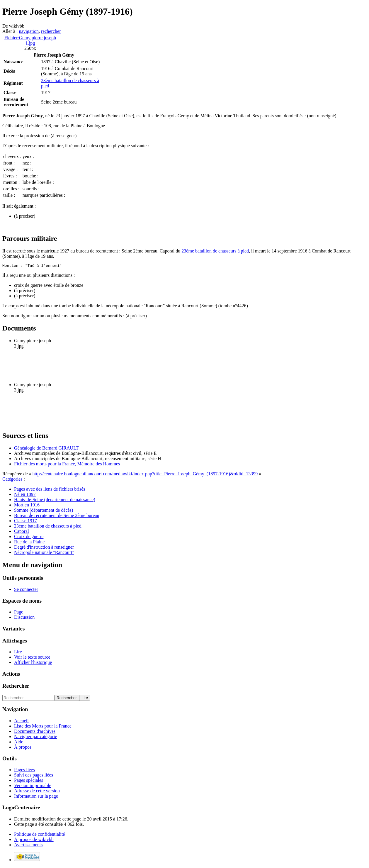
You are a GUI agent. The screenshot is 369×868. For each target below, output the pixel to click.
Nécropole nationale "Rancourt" (44, 553)
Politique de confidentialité (39, 835)
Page (19, 613)
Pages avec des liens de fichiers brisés (50, 490)
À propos (23, 748)
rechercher (51, 31)
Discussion (24, 618)
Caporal (22, 532)
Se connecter (26, 590)
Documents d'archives (35, 732)
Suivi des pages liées (34, 776)
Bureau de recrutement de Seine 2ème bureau (57, 516)
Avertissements (28, 846)
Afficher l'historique (33, 663)
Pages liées (24, 770)
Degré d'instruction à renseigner (44, 548)
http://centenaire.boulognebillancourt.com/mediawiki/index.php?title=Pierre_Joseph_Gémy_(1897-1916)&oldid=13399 (145, 475)
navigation (29, 31)
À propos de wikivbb (34, 840)
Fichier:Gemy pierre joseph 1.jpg (30, 40)
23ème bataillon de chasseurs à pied (215, 251)
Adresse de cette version (37, 792)
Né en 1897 (25, 495)
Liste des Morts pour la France (43, 727)
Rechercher (16, 687)
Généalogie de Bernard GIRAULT (46, 449)
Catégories (12, 480)
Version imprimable (33, 786)
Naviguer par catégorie (36, 737)
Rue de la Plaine (29, 543)
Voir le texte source (32, 658)
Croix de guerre (29, 537)
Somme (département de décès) (44, 511)
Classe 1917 (25, 522)
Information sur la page (36, 797)
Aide (19, 743)
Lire (18, 653)
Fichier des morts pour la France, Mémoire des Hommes (67, 465)
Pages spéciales (29, 781)
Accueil (21, 722)
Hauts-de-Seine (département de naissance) (55, 500)
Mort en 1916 (27, 506)
